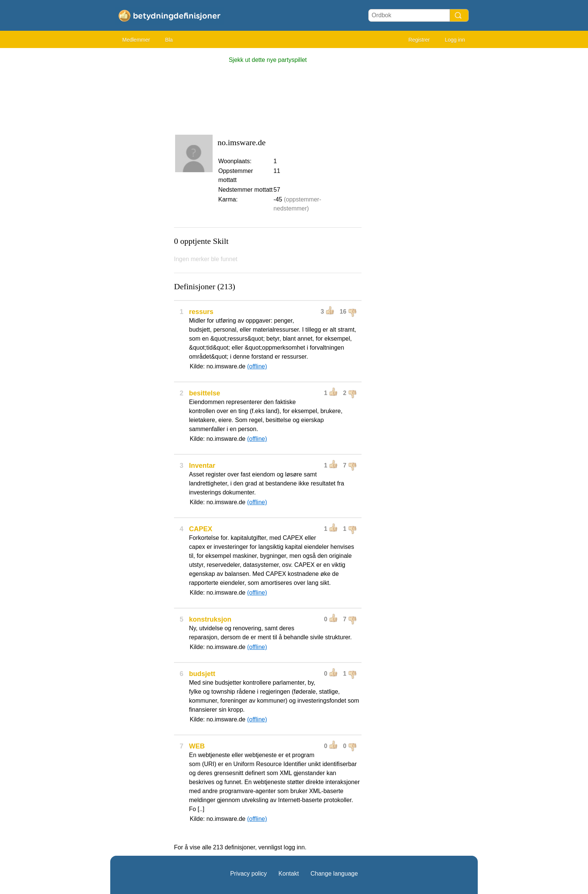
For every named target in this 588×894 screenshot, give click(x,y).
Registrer (419, 40)
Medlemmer (136, 40)
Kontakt (289, 874)
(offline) (257, 366)
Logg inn (455, 40)
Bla (169, 40)
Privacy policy (249, 874)
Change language (334, 874)
